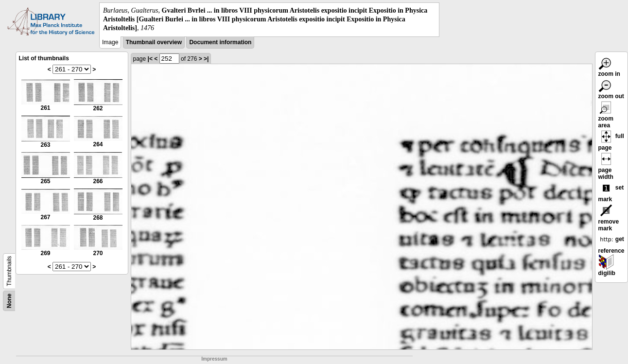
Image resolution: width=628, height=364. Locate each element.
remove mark (609, 219)
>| (206, 59)
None (9, 301)
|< (150, 59)
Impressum (214, 359)
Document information (220, 42)
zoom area (606, 116)
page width (606, 168)
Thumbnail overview (154, 42)
